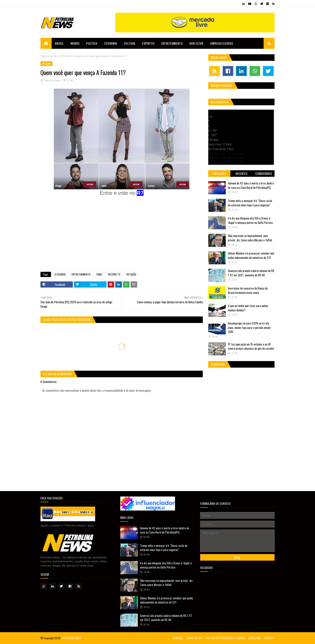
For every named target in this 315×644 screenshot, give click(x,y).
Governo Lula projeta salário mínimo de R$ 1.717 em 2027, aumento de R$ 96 (251, 273)
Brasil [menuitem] (59, 43)
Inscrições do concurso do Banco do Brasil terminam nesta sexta (248, 290)
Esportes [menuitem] (148, 43)
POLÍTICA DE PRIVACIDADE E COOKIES (225, 638)
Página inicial (48, 56)
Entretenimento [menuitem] (172, 43)
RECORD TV (114, 274)
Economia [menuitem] (111, 43)
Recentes (241, 173)
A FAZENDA (60, 274)
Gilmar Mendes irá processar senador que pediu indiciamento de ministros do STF (251, 255)
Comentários (264, 173)
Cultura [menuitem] (129, 43)
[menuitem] (46, 43)
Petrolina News (52, 81)
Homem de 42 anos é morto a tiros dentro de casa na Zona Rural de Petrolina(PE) (251, 185)
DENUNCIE (178, 638)
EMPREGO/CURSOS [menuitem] (222, 43)
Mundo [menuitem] (75, 43)
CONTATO (269, 638)
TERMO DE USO (194, 638)
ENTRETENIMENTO (81, 274)
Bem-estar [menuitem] (196, 43)
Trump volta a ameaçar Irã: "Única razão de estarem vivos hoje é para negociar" (250, 203)
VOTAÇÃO (65, 56)
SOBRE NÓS (255, 638)
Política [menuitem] (92, 43)
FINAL (99, 274)
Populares (219, 173)
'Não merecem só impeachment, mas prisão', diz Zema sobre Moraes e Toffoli (250, 238)
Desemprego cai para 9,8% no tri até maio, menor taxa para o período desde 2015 (249, 327)
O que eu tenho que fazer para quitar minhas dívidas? (248, 308)
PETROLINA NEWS (72, 638)
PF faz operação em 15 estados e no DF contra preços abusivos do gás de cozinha (251, 346)
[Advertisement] (122, 237)
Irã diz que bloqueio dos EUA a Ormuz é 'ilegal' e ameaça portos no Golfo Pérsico (250, 220)
